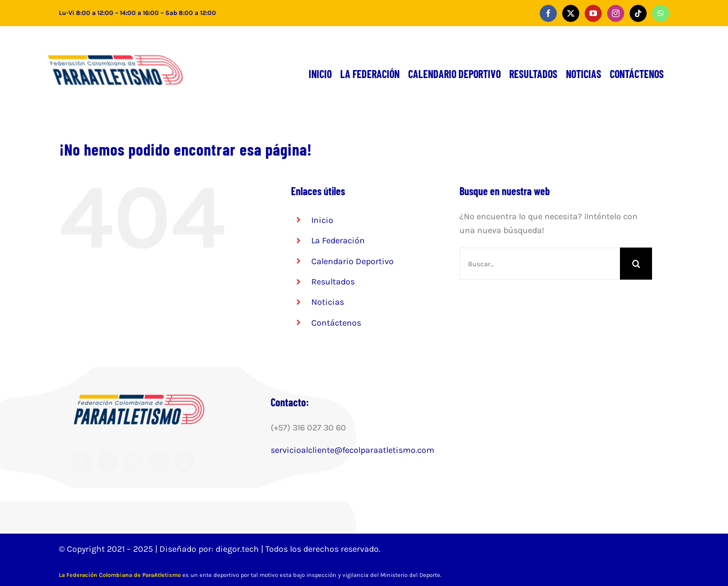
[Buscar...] (540, 264)
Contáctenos (336, 323)
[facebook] (548, 13)
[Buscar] (636, 264)
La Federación (338, 240)
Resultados (333, 282)
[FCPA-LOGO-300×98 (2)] (132, 48)
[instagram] (616, 13)
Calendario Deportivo (352, 261)
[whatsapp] (661, 13)
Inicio (322, 220)
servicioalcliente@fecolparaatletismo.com (352, 450)
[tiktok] (638, 13)
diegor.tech (238, 549)
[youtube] (593, 13)
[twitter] (571, 13)
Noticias (328, 302)
